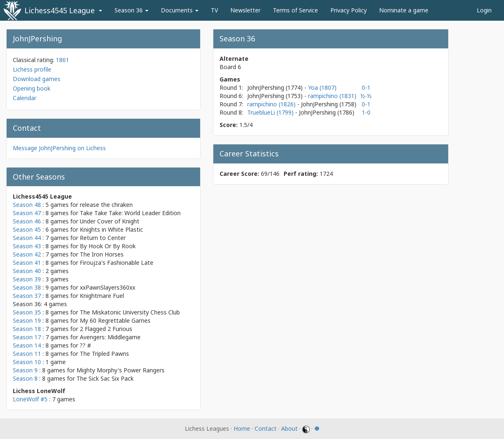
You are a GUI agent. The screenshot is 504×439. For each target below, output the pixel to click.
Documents (180, 10)
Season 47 (27, 213)
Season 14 (27, 345)
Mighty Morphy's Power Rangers (121, 370)
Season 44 (27, 238)
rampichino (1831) (332, 96)
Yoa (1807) (322, 88)
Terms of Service (295, 10)
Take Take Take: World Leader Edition (130, 213)
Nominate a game (404, 10)
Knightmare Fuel (102, 296)
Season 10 (27, 362)
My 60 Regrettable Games (115, 320)
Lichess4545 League (60, 10)
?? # (85, 345)
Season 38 (27, 287)
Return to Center (103, 238)
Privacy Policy (349, 10)
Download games (37, 79)
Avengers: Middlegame (110, 337)
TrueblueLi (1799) (271, 112)
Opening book (32, 88)
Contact (266, 428)
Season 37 (27, 296)
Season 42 (27, 254)
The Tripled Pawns (104, 354)
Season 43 (27, 246)
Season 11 (27, 354)
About (289, 428)
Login (484, 10)
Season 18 (27, 329)
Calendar (25, 98)
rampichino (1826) (272, 104)
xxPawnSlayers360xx (107, 287)
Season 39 (27, 279)
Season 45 (27, 229)
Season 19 (27, 320)
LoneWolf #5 (30, 399)
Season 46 (27, 221)
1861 (62, 60)
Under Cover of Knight (110, 221)
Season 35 (27, 312)
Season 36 (131, 10)
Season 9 (25, 370)
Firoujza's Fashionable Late (117, 263)
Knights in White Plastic (111, 229)
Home (242, 428)
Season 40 (27, 271)
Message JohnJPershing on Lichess (59, 148)
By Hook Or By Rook (108, 246)
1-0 (366, 112)
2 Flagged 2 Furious (106, 329)
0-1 (366, 88)
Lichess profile (32, 69)
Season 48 (27, 205)
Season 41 (27, 263)
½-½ (366, 96)
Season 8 (25, 378)
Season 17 (27, 337)
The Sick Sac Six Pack (105, 378)
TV (214, 10)
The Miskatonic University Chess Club (130, 312)
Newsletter (245, 10)
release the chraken (106, 205)
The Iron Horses (102, 254)
